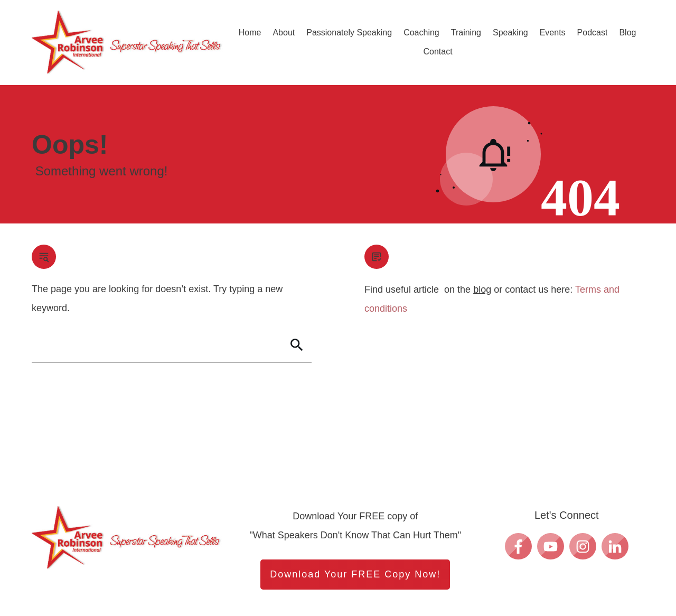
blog (482, 290)
